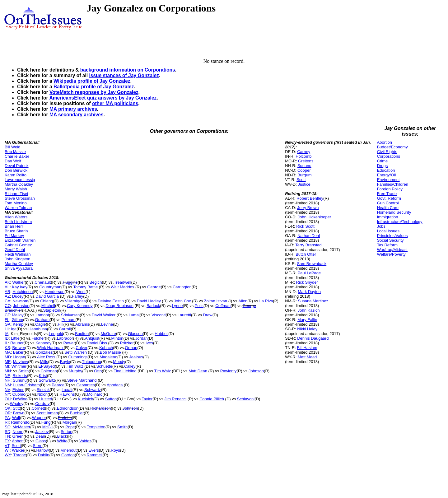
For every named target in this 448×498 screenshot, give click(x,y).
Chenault (43, 282)
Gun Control (388, 203)
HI (7, 329)
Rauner (17, 343)
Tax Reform (387, 245)
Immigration (388, 217)
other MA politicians (115, 103)
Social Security (390, 240)
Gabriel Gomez (18, 245)
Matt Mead (307, 357)
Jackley (42, 432)
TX (7, 441)
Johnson (256, 371)
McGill (48, 427)
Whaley (17, 404)
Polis (199, 306)
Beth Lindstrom (18, 222)
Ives (149, 343)
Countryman (50, 287)
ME (8, 362)
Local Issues (388, 231)
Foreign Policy (390, 189)
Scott (16, 446)
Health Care (388, 208)
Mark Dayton (309, 292)
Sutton (111, 399)
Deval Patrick (17, 166)
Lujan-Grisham (26, 385)
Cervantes (86, 385)
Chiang (47, 301)
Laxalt (67, 390)
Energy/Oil (387, 175)
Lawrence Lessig (20, 180)
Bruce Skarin (16, 231)
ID (7, 338)
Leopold (56, 334)
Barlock (153, 306)
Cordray (42, 404)
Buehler (77, 413)
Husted (46, 399)
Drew (208, 315)
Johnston (21, 306)
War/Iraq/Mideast (392, 250)
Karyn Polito (16, 175)
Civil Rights (387, 152)
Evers (94, 450)
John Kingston (17, 259)
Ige (14, 329)
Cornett (38, 408)
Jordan (142, 338)
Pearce (58, 385)
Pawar (69, 343)
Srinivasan (70, 315)
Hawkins (67, 394)
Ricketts (20, 376)
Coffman (223, 306)
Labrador (65, 338)
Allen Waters (16, 217)
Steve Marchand (82, 380)
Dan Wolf (13, 161)
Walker (19, 282)
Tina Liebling (125, 371)
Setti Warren (76, 352)
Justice (304, 184)
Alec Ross (46, 357)
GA (8, 324)
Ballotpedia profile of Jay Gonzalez (94, 87)
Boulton (82, 334)
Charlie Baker (17, 156)
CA (7, 301)
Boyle (65, 362)
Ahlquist (92, 338)
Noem (18, 432)
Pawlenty (229, 371)
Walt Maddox (122, 287)
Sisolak (43, 390)
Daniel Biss (97, 343)
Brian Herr (14, 226)
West (81, 292)
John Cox (182, 301)
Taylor (147, 399)
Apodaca (115, 385)
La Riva (266, 301)
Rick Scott (305, 226)
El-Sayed (47, 366)
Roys (115, 450)
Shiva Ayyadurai (19, 268)
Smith (23, 371)
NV (7, 390)
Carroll (65, 329)
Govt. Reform (389, 198)
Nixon (42, 394)
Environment (388, 180)
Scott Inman (47, 413)
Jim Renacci (176, 399)
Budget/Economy (392, 147)
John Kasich (309, 310)
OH (8, 399)
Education (386, 170)
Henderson (55, 292)
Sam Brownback (312, 264)
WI (7, 450)
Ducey (18, 296)
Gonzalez (44, 352)
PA (7, 418)
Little (15, 338)
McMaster (21, 427)
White (62, 441)
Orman (131, 348)
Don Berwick (16, 170)
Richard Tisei (16, 194)
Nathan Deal (309, 236)
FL (7, 320)
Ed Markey (14, 236)
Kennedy (43, 343)
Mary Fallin (307, 320)
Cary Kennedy (80, 306)
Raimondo (20, 422)
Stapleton (52, 310)
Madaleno (108, 357)
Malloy (18, 315)
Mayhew (21, 362)
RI (7, 422)
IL (6, 343)
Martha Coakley (19, 184)
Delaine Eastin (111, 301)
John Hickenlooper (315, 217)
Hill (61, 324)
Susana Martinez (313, 301)
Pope (70, 427)
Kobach (106, 348)
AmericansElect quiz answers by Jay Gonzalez (103, 98)
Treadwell (123, 282)
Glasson (135, 334)
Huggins (70, 282)
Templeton (96, 427)
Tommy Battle (85, 287)
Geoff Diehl (15, 250)
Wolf (16, 418)
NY (7, 394)
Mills (44, 362)
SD (7, 432)
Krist (43, 376)
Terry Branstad (308, 245)
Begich (96, 282)
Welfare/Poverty (391, 254)
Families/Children (393, 184)
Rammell (95, 455)
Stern (37, 446)
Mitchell (48, 306)
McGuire (108, 334)
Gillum (17, 320)
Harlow (42, 450)
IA (7, 334)
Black (62, 436)
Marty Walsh (16, 189)
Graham (42, 320)
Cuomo (19, 394)
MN (8, 371)
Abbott (18, 441)
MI (7, 366)
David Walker (104, 315)
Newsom (20, 301)
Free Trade (387, 194)
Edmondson (68, 408)
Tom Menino (16, 203)
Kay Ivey (20, 287)
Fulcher (38, 338)
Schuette (104, 366)
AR (7, 292)
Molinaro (95, 394)
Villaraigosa (75, 301)
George (154, 287)
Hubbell (161, 334)
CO (8, 306)
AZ (7, 296)
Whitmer (19, 366)
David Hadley (149, 301)
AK (7, 282)
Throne (19, 455)
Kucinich (85, 399)
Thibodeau (92, 362)
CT (7, 315)
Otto (98, 371)
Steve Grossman (20, 198)
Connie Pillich (212, 399)
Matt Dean (198, 371)
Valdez (85, 441)
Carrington (182, 287)
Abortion (385, 142)
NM (8, 385)
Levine (107, 324)
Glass (41, 441)
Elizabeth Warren (20, 240)
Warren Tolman (18, 208)
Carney (304, 152)
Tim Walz (75, 366)
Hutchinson (23, 292)
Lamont (42, 315)
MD (8, 357)
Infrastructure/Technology (400, 222)
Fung (46, 422)
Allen (243, 301)
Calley (130, 366)
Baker (18, 352)
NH (8, 380)
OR (8, 413)
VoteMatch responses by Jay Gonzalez (94, 92)
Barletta (65, 418)
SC (7, 427)
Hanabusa (38, 329)
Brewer (19, 348)
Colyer (82, 348)
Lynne (177, 306)
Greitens (306, 161)
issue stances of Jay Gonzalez (124, 75)
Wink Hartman (50, 348)
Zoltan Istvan (216, 301)
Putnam (69, 320)
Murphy (75, 371)
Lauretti (184, 315)
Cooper (304, 170)
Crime (383, 161)
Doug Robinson (119, 306)
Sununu (20, 380)
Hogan (19, 357)
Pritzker (127, 343)
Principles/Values (392, 236)
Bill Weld (12, 147)
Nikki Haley (307, 329)
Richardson (100, 408)
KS (7, 348)
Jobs (381, 226)
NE (7, 376)
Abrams (82, 324)
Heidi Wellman (18, 254)
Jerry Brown (308, 208)
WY (8, 455)
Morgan (69, 422)
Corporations (389, 156)
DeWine (20, 399)
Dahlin (44, 455)
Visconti (159, 315)
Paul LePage (309, 273)
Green (18, 436)
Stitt (16, 408)
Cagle (40, 324)
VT (7, 446)
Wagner (39, 418)
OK (8, 408)
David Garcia (47, 296)
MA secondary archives (77, 115)
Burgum (305, 175)
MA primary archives (73, 109)
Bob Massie (15, 152)
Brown (19, 413)
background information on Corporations (128, 70)
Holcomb (303, 156)
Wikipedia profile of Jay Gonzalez (92, 81)
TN (7, 436)
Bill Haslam (307, 348)
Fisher (18, 390)
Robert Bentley (310, 198)
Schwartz (47, 380)
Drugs (383, 166)
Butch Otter (306, 254)
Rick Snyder (307, 282)
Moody (119, 362)
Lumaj (134, 315)
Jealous (136, 357)
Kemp (18, 324)
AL (7, 287)
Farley (77, 296)
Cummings (78, 357)
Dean (40, 436)
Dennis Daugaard (313, 338)
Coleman (49, 371)
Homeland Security (394, 212)
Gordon (68, 455)
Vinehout (69, 450)
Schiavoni (246, 399)
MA (8, 352)
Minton (117, 338)
